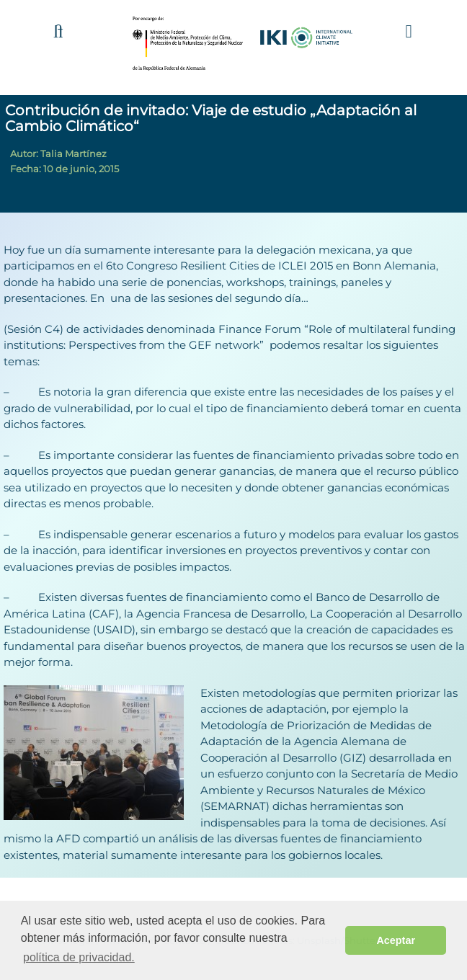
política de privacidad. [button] (79, 957)
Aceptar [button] (396, 940)
